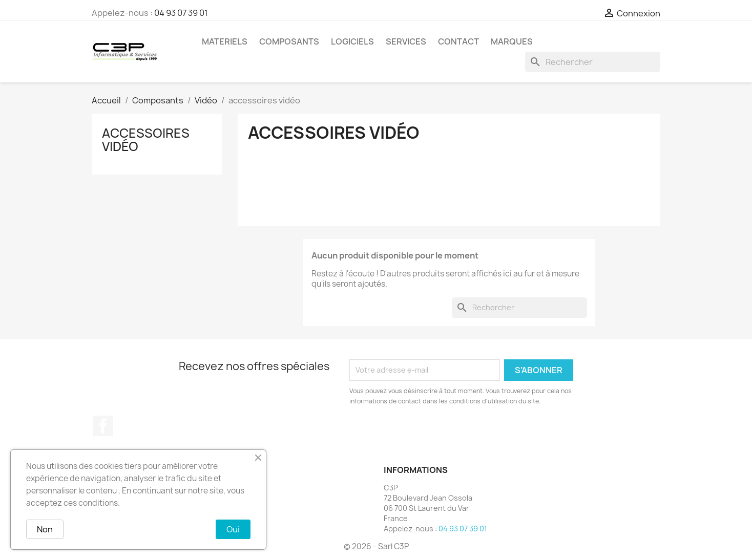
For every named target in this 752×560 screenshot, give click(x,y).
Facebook (103, 426)
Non (45, 529)
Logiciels (352, 41)
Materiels (225, 41)
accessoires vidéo (146, 140)
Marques (512, 41)
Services (406, 41)
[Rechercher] (593, 62)
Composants (289, 41)
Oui (233, 529)
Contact (458, 41)
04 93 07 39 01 (181, 13)
